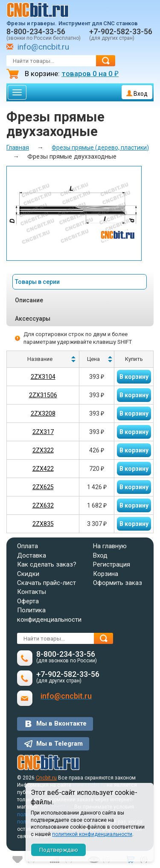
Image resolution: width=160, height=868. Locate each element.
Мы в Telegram (60, 744)
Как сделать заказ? (47, 564)
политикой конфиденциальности (92, 834)
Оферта (28, 601)
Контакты (32, 592)
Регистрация (112, 564)
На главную (110, 546)
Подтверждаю (59, 850)
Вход (137, 94)
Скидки (28, 574)
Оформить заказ (118, 583)
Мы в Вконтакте (61, 723)
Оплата (28, 546)
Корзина (106, 574)
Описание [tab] (29, 300)
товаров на (90, 74)
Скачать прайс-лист (47, 583)
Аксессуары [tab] (33, 319)
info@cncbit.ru (43, 47)
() (31, 859)
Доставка (32, 555)
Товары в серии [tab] (37, 282)
